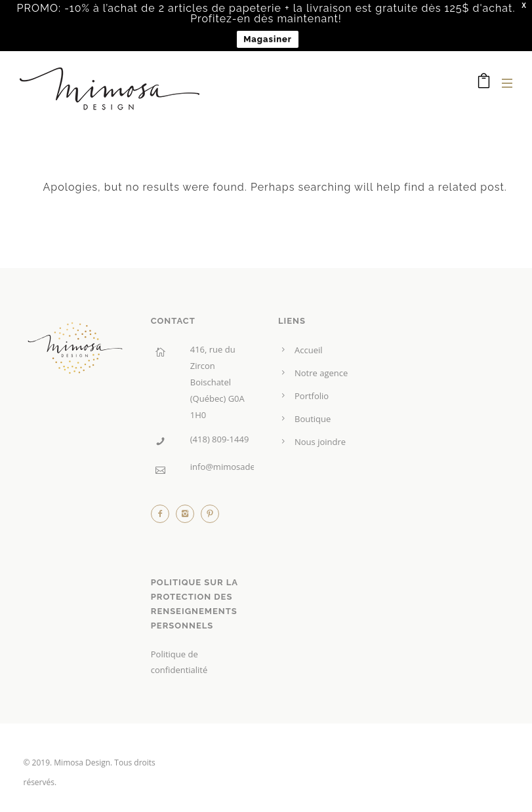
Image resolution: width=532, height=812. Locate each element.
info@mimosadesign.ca (236, 467)
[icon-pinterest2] (210, 517)
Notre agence (321, 373)
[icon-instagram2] (188, 517)
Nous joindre (320, 442)
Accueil (309, 350)
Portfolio (312, 396)
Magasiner (268, 39)
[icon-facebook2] (163, 517)
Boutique (313, 419)
